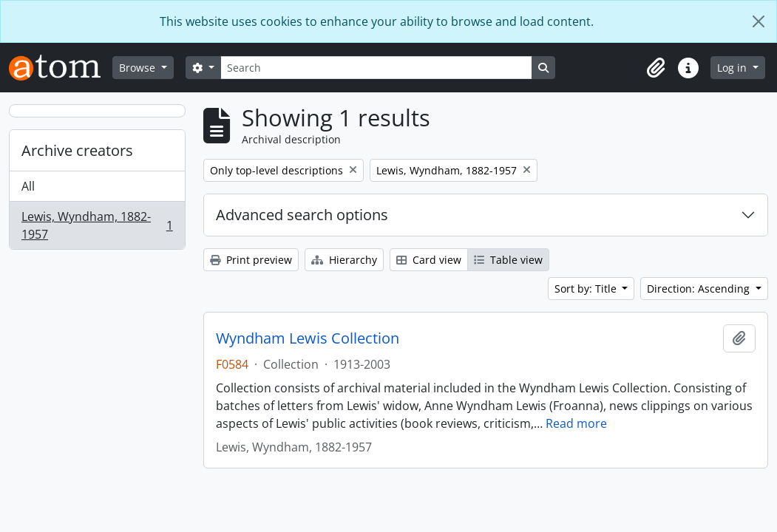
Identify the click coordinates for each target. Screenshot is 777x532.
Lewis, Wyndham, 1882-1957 (97, 225)
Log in (733, 68)
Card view (429, 260)
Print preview (251, 260)
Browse (139, 68)
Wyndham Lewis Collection (308, 338)
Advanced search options (302, 215)
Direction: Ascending (700, 289)
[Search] (376, 68)
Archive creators (77, 150)
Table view (508, 260)
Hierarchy (344, 260)
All (28, 186)
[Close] (759, 21)
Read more (576, 423)
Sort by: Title (587, 289)
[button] (656, 68)
